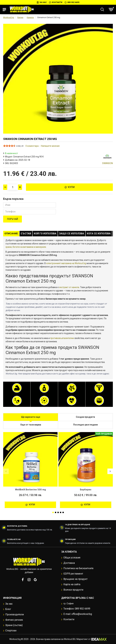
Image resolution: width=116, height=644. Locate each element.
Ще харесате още (31, 417)
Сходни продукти (85, 417)
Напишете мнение (50, 146)
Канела (30, 17)
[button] (6, 471)
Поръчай (13, 219)
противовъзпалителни (62, 338)
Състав (26, 234)
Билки (20, 17)
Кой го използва (45, 234)
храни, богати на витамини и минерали (26, 247)
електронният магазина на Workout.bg (66, 263)
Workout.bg (9, 17)
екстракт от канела (69, 287)
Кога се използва (99, 234)
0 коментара (32, 146)
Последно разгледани (85, 425)
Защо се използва (72, 234)
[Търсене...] (102, 9)
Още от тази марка (31, 425)
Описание (11, 234)
